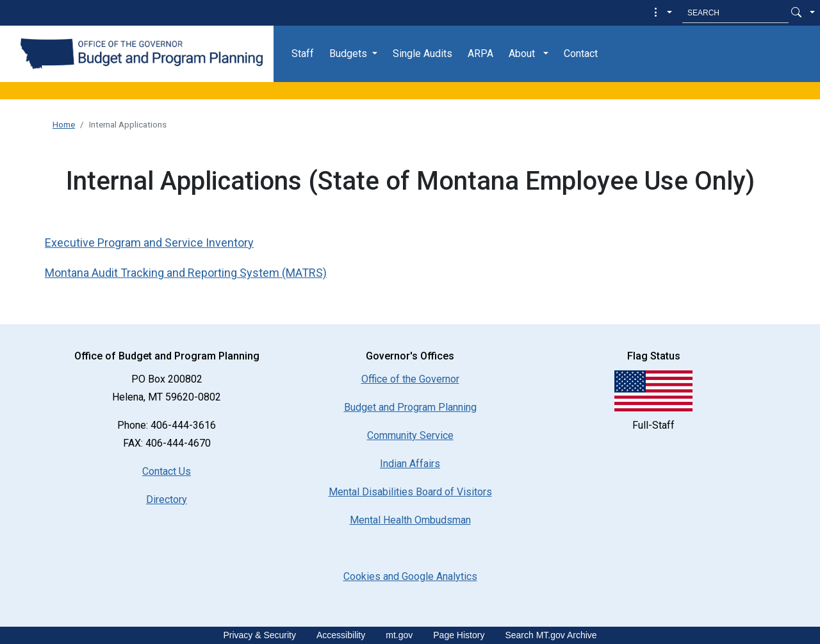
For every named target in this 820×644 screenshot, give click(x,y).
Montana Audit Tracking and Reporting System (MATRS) (186, 273)
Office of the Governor (410, 379)
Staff (303, 54)
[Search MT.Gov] (735, 13)
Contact (581, 54)
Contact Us (167, 471)
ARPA (480, 54)
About (522, 54)
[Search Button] (796, 13)
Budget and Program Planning (410, 407)
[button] (661, 13)
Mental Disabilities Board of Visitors (410, 492)
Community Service (410, 435)
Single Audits (422, 54)
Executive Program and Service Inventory (149, 243)
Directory (167, 500)
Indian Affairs (410, 464)
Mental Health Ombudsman (410, 520)
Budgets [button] (348, 54)
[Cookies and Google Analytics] (410, 576)
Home (64, 124)
